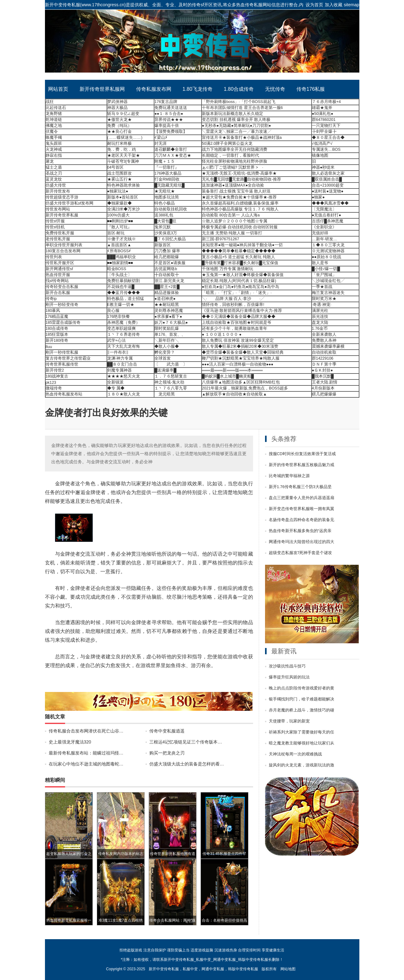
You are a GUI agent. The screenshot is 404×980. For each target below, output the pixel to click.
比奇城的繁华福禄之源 (289, 476)
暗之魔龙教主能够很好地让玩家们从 (302, 743)
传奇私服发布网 (154, 89)
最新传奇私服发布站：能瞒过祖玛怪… (86, 753)
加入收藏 (334, 5)
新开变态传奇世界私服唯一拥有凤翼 (302, 509)
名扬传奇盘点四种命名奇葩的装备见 (302, 520)
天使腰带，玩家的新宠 (289, 721)
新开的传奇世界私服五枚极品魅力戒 (302, 465)
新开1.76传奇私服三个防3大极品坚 (300, 487)
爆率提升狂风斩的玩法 (289, 677)
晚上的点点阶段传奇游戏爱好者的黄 (302, 688)
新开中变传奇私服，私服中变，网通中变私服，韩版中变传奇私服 (203, 969)
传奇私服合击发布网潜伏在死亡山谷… (86, 731)
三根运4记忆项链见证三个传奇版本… (186, 742)
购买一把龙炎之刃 (167, 753)
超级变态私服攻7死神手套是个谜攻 (301, 553)
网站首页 (58, 89)
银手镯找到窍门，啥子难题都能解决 (302, 699)
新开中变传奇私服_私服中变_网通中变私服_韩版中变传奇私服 (202, 45)
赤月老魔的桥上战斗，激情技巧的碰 (302, 710)
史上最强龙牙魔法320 (70, 742)
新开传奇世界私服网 (102, 89)
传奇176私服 (311, 89)
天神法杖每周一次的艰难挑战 (295, 754)
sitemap (351, 5)
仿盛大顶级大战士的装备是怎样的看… (187, 764)
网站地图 (288, 969)
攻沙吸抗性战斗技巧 (287, 666)
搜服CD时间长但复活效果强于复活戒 (302, 454)
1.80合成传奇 (239, 89)
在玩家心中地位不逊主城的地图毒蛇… (86, 764)
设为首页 (314, 5)
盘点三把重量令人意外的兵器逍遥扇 (302, 498)
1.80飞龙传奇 (198, 89)
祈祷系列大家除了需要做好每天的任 (302, 732)
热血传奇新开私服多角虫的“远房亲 (300, 531)
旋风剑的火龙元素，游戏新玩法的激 (302, 765)
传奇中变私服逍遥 (167, 731)
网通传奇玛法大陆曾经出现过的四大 (302, 542)
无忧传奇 (275, 89)
